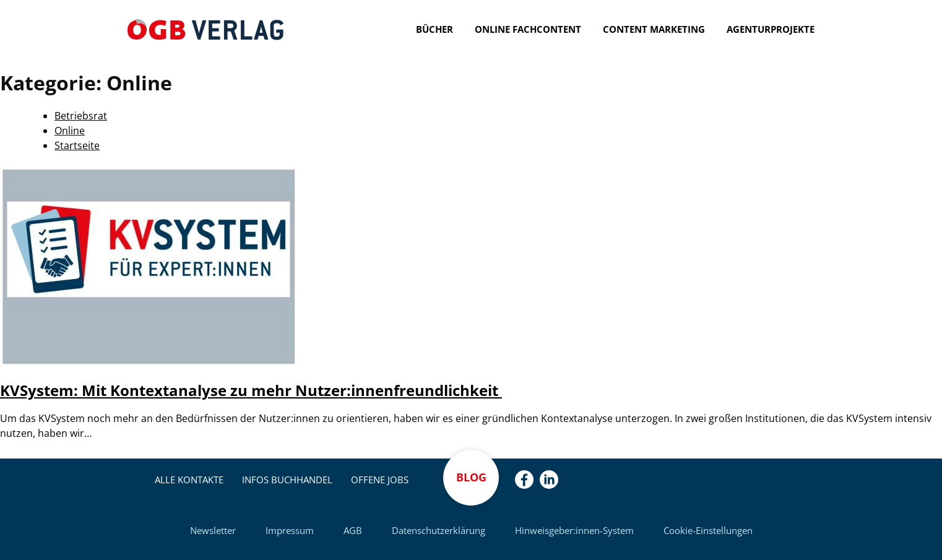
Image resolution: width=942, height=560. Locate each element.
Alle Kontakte (189, 480)
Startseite (77, 145)
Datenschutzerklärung (439, 530)
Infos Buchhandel (287, 480)
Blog (471, 477)
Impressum (290, 530)
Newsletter (213, 530)
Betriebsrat (81, 116)
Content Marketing (654, 29)
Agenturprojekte (771, 29)
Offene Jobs (380, 480)
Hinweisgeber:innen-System (574, 530)
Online (70, 131)
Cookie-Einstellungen (708, 530)
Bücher (434, 29)
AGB (353, 530)
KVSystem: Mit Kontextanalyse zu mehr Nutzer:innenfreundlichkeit (251, 390)
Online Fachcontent (528, 29)
